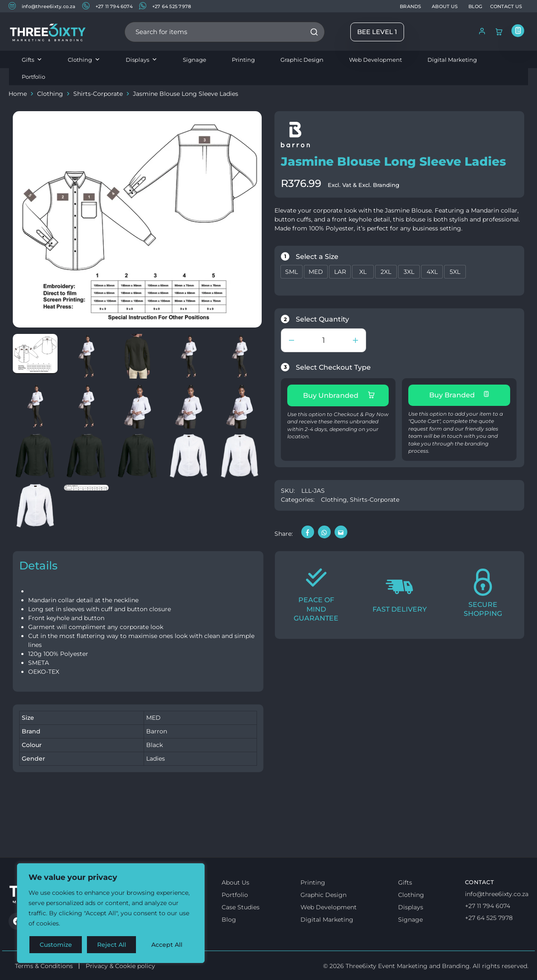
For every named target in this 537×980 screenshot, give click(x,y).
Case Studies (241, 907)
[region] (111, 913)
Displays (141, 60)
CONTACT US (506, 6)
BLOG (475, 6)
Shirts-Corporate (98, 94)
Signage (195, 60)
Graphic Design (302, 60)
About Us (235, 882)
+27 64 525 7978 (165, 6)
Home (18, 94)
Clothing (84, 60)
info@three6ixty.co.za (42, 6)
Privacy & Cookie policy (120, 966)
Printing (243, 60)
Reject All (112, 945)
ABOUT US (445, 6)
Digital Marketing (452, 60)
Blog (229, 920)
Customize (56, 945)
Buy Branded (459, 395)
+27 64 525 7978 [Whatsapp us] (489, 918)
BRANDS (410, 6)
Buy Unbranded (339, 395)
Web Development (375, 60)
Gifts (32, 60)
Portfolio (33, 77)
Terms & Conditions (44, 966)
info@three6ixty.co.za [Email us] (497, 894)
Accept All (167, 945)
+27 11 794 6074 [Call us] (488, 906)
